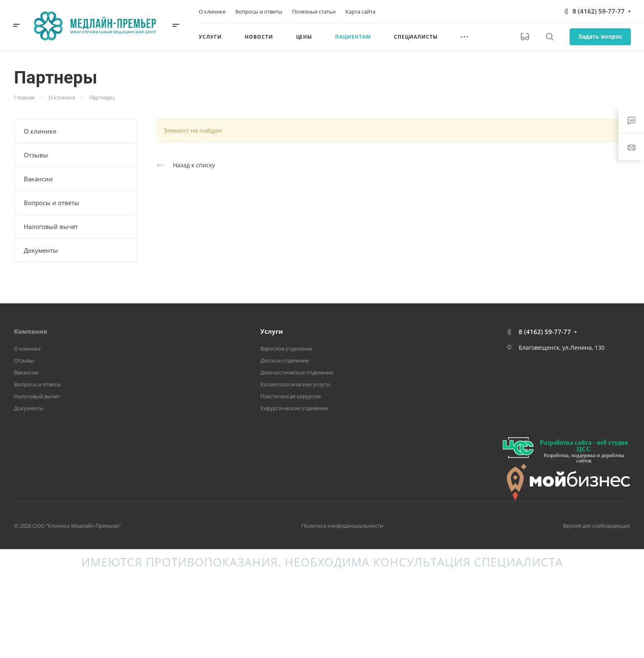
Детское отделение (285, 360)
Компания (31, 331)
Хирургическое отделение (294, 408)
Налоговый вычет (51, 226)
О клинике (40, 131)
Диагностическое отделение (297, 372)
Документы (41, 250)
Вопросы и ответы (52, 203)
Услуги (272, 331)
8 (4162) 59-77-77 (599, 11)
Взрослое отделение (286, 349)
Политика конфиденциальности (342, 526)
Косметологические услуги (295, 384)
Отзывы (36, 155)
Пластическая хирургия (291, 396)
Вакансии (38, 179)
